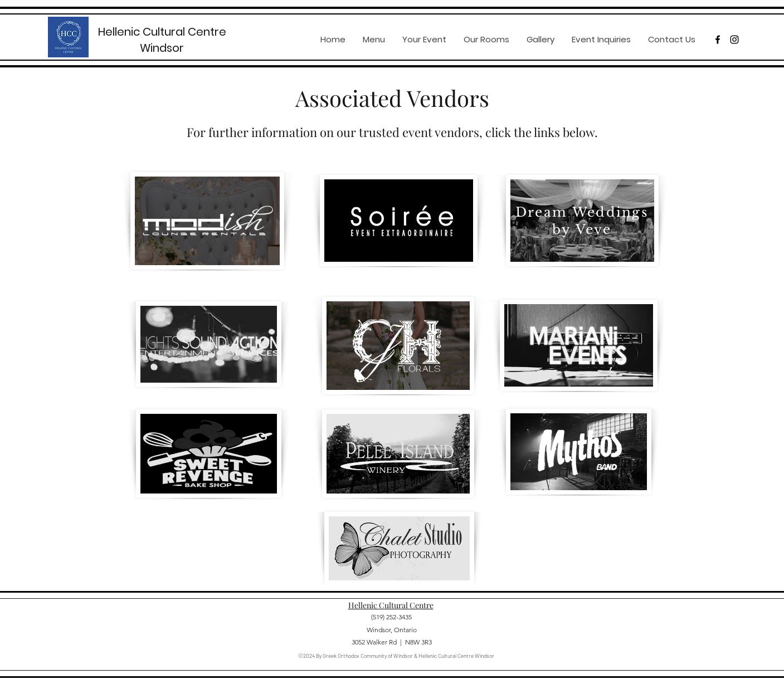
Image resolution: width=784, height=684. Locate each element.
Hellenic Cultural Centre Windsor (162, 40)
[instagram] (734, 40)
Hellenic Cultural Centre (391, 605)
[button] (424, 40)
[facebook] (718, 40)
